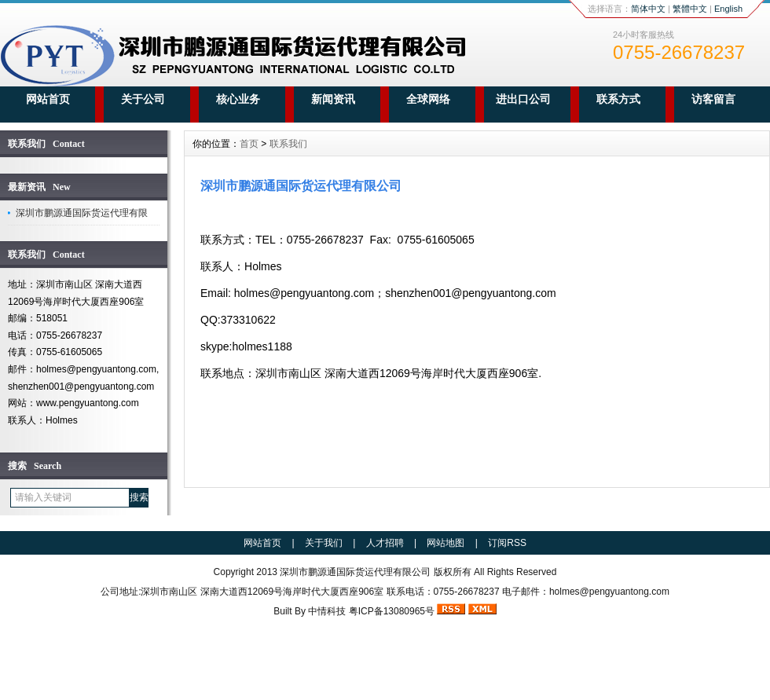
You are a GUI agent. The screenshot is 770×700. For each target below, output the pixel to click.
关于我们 (324, 543)
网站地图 (445, 543)
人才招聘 (385, 543)
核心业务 (238, 99)
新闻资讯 (333, 99)
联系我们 (288, 144)
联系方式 (618, 99)
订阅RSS (507, 543)
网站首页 (48, 99)
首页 (249, 144)
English (728, 9)
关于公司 (143, 99)
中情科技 (327, 611)
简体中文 (648, 9)
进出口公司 (523, 99)
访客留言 (713, 99)
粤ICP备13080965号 (392, 611)
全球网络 (428, 99)
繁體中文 (690, 9)
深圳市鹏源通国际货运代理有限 (82, 213)
